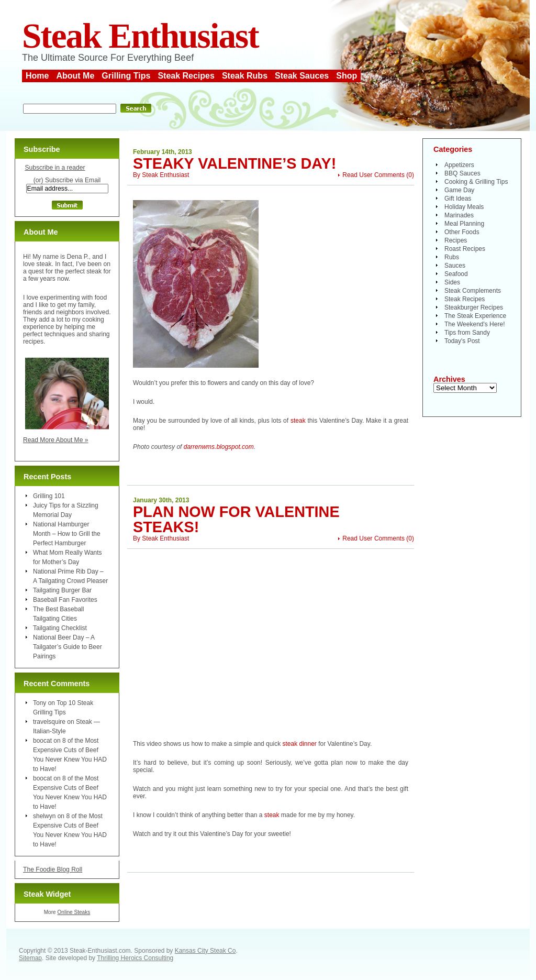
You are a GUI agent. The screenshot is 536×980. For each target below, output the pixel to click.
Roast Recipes (465, 249)
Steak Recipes (186, 76)
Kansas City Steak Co (205, 951)
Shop (347, 76)
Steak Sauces (302, 76)
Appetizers (459, 165)
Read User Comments (373, 175)
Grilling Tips (126, 76)
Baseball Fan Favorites (65, 600)
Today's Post (462, 341)
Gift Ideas (458, 199)
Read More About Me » (56, 440)
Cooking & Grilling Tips (476, 182)
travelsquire (49, 722)
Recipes (456, 240)
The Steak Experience (475, 316)
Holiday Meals (464, 207)
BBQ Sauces (462, 173)
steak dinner (299, 744)
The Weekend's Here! (474, 324)
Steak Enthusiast (140, 36)
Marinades (459, 215)
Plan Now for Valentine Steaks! (236, 519)
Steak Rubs (245, 76)
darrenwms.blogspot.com (219, 447)
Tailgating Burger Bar (62, 590)
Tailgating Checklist (60, 628)
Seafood (456, 274)
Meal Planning (464, 224)
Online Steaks (74, 912)
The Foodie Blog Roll (53, 869)
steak (298, 421)
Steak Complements (473, 291)
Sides (452, 282)
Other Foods (462, 232)
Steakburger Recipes (474, 307)
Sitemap (30, 958)
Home (37, 76)
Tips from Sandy (467, 333)
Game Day (459, 190)
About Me (75, 76)
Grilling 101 (49, 496)
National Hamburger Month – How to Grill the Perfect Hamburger (67, 534)
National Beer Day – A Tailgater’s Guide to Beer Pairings (68, 647)
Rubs (452, 257)
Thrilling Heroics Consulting (135, 958)
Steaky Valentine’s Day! (234, 163)
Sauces (455, 266)
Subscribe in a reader (55, 168)
